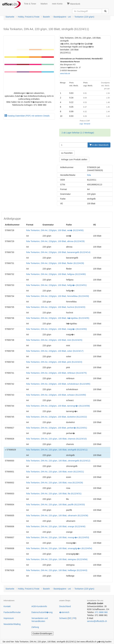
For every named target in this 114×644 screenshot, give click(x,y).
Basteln (47, 17)
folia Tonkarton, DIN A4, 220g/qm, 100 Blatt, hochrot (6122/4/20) (56, 307)
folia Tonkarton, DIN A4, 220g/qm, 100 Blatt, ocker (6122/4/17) (55, 351)
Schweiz (63, 618)
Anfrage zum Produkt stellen (74, 159)
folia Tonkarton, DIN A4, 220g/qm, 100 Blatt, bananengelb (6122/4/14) (58, 252)
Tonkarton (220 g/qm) (84, 17)
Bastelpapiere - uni (62, 17)
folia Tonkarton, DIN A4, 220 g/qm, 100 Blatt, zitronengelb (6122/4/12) (58, 461)
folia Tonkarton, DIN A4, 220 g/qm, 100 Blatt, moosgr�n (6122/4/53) (58, 537)
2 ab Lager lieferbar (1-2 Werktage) (78, 133)
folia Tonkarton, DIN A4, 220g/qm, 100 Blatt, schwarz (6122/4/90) (56, 395)
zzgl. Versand (85, 124)
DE (70, 618)
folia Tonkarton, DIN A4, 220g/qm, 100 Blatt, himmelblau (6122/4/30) (58, 296)
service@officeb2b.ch (97, 621)
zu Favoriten (67, 153)
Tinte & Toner (30, 4)
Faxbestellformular (12, 612)
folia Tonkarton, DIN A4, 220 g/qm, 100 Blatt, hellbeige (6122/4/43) (57, 570)
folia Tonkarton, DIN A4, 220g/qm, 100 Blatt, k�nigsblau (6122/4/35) (58, 318)
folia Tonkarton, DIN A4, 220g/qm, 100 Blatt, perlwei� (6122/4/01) (57, 428)
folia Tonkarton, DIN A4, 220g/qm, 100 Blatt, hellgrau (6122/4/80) (56, 274)
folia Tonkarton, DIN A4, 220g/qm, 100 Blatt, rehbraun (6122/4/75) (56, 373)
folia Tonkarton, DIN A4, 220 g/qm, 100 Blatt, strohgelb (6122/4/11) (57, 450)
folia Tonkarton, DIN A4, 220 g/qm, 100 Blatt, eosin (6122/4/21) (55, 472)
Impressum (9, 618)
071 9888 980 (101, 612)
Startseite (10, 17)
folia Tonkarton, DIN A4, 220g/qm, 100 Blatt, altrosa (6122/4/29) (55, 241)
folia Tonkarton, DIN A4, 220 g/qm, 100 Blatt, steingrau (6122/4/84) (57, 559)
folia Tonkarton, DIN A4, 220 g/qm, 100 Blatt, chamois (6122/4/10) (56, 439)
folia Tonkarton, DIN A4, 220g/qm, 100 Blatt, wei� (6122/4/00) (55, 230)
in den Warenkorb (99, 145)
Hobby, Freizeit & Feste (29, 17)
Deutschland (65, 606)
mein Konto (57, 4)
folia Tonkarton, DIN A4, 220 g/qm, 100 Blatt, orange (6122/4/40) (56, 526)
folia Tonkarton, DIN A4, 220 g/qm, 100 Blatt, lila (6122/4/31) (54, 494)
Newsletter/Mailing (12, 624)
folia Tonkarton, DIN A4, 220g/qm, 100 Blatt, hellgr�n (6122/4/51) (56, 285)
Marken (44, 4)
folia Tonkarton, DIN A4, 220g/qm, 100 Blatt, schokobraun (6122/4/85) (58, 384)
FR (74, 618)
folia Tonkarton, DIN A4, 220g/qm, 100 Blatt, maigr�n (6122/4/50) (56, 329)
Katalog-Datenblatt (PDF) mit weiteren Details (27, 116)
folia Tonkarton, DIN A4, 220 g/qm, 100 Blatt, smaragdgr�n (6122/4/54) (59, 548)
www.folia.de (65, 74)
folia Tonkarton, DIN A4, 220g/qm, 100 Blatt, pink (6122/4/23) (54, 362)
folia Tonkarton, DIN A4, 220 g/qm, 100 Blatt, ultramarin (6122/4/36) (57, 515)
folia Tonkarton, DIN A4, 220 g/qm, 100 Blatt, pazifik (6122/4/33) (55, 505)
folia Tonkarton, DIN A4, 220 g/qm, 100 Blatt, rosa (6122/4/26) (55, 483)
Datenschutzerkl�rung (42, 612)
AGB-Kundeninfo (39, 606)
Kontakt (7, 606)
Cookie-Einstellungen (42, 633)
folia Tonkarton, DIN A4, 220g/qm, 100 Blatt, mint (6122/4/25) (54, 340)
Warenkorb (74, 4)
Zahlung (35, 627)
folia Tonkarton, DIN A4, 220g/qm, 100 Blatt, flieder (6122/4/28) (55, 263)
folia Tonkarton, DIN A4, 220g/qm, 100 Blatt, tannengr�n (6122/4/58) (58, 406)
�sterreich (64, 612)
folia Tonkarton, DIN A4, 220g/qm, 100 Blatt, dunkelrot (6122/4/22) (56, 417)
